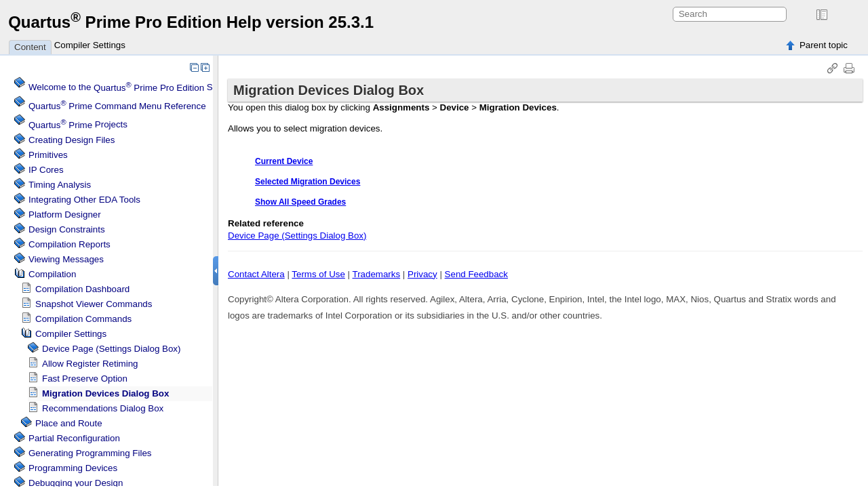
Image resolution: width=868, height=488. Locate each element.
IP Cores (46, 170)
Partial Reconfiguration (74, 438)
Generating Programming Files (90, 453)
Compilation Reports (70, 244)
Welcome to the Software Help (146, 88)
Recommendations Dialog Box (103, 408)
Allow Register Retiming (90, 364)
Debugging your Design (76, 483)
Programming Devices (73, 468)
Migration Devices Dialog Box (105, 393)
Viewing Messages (66, 259)
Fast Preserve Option (85, 379)
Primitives (48, 155)
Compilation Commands (83, 319)
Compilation (52, 274)
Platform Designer (65, 215)
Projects (78, 125)
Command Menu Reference (117, 106)
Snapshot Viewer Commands (94, 304)
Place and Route (69, 423)
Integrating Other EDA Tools (84, 200)
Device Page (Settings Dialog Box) (111, 349)
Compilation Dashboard (82, 289)
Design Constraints (67, 229)
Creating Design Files (72, 140)
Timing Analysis (60, 185)
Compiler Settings (90, 45)
